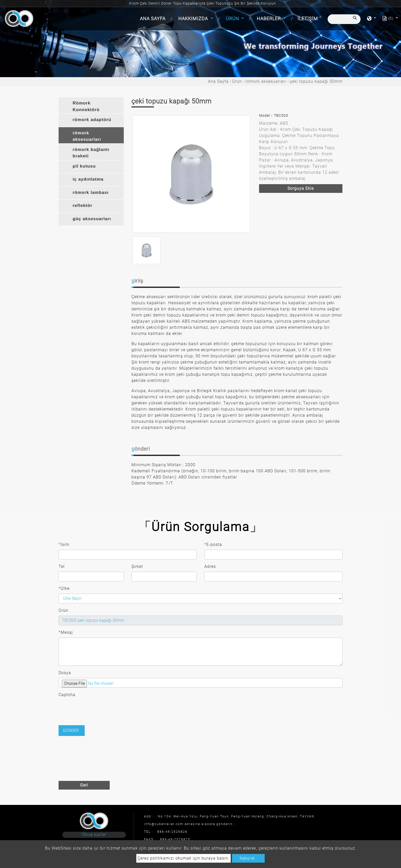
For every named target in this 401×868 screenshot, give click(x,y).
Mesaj (66, 632)
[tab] (91, 105)
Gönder (71, 730)
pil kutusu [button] (84, 166)
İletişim (308, 19)
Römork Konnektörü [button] (86, 106)
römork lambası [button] (91, 192)
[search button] (354, 20)
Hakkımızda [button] (194, 19)
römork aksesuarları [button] (87, 136)
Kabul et (247, 858)
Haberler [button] (269, 19)
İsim (64, 545)
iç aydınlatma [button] (88, 179)
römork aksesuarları (266, 81)
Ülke (64, 589)
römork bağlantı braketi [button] (91, 153)
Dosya (65, 673)
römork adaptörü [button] (92, 120)
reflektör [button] (82, 206)
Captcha (67, 695)
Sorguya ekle (301, 188)
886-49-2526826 (172, 832)
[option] (191, 174)
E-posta (213, 545)
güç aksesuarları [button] (92, 219)
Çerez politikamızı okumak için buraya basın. (183, 858)
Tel (62, 566)
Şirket (137, 566)
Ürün (237, 81)
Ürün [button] (233, 19)
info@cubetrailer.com (164, 824)
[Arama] (344, 19)
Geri (84, 785)
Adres (210, 566)
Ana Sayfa (154, 18)
